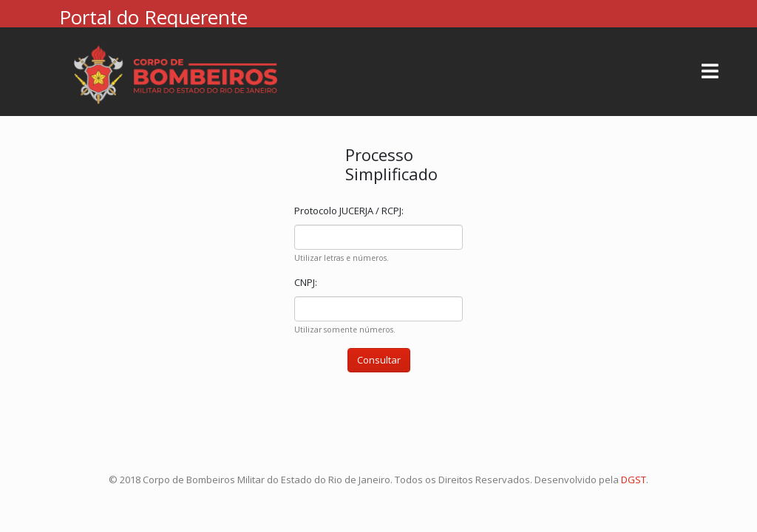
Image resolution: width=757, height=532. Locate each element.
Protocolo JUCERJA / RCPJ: (349, 211)
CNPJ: (306, 282)
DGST (634, 480)
